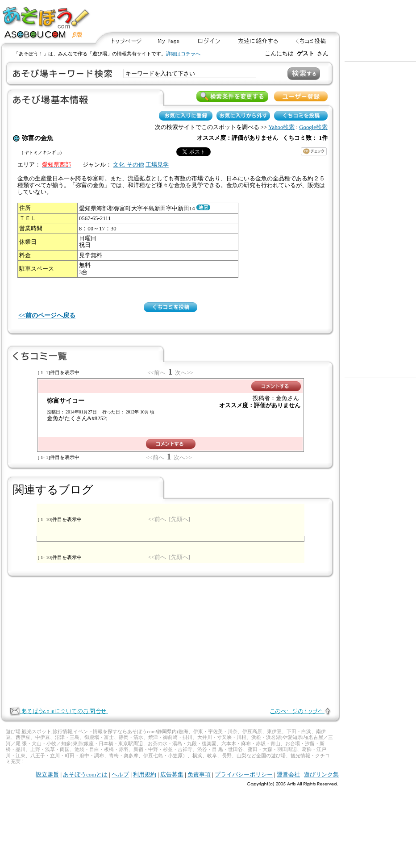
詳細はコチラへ (183, 54)
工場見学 (157, 165)
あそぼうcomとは (85, 775)
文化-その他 (128, 165)
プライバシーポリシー (244, 775)
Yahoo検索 (282, 127)
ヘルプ (120, 775)
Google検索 (313, 127)
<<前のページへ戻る (47, 315)
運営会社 (288, 775)
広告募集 (172, 775)
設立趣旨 (47, 775)
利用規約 (145, 775)
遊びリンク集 (321, 775)
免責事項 (199, 775)
